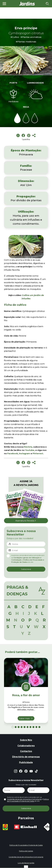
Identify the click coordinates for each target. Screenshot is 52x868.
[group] (10, 827)
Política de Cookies (26, 851)
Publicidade (26, 762)
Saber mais (24, 718)
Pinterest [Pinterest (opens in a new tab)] (38, 454)
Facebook (13, 454)
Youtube (30, 450)
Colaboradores (26, 746)
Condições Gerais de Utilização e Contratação (26, 857)
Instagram (25, 454)
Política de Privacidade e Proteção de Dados (28, 800)
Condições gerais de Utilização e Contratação (24, 799)
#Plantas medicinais (26, 42)
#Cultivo (15, 37)
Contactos (26, 751)
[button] (13, 727)
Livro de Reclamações (26, 863)
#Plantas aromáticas (31, 37)
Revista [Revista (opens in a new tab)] (28, 447)
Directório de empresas (26, 757)
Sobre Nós (26, 740)
